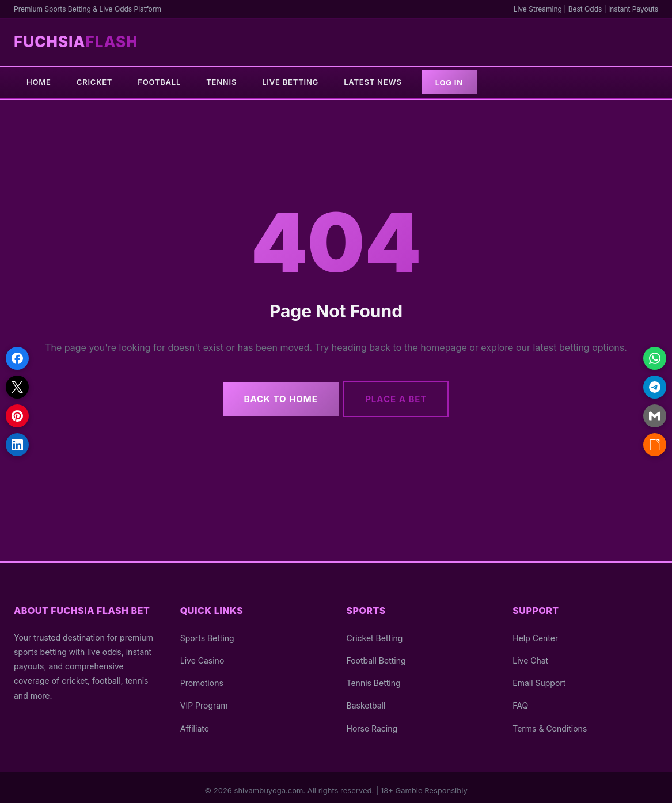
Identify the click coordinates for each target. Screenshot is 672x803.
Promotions (202, 678)
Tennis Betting (374, 678)
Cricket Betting (375, 633)
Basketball (366, 700)
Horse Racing (372, 723)
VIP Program (204, 700)
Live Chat (530, 655)
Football (159, 82)
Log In (449, 82)
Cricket (94, 82)
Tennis (221, 82)
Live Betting (290, 82)
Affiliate (195, 723)
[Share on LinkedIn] (17, 445)
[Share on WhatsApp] (655, 358)
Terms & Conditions (550, 723)
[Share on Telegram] (655, 387)
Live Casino (202, 655)
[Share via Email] (655, 416)
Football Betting (376, 655)
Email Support (539, 678)
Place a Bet (399, 394)
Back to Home (277, 394)
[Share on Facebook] (17, 358)
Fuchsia (76, 42)
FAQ (520, 700)
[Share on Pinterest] (17, 416)
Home (39, 82)
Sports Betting (207, 633)
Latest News (373, 82)
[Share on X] (17, 387)
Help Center (535, 633)
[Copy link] (655, 445)
